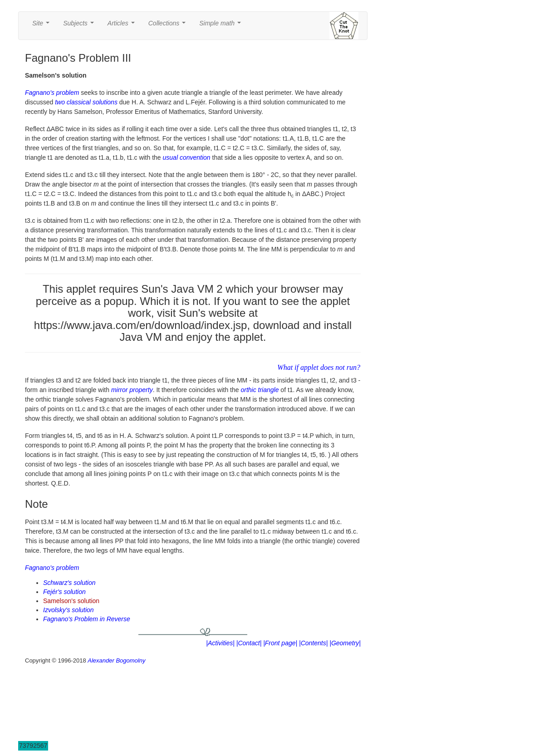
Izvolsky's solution (69, 610)
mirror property (132, 390)
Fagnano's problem (52, 93)
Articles (123, 26)
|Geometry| (345, 643)
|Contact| (249, 643)
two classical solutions (86, 102)
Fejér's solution (64, 592)
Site (43, 26)
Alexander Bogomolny (116, 660)
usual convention (187, 157)
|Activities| (220, 643)
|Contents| (313, 643)
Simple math (222, 26)
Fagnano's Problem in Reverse (87, 619)
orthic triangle (260, 390)
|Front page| (280, 643)
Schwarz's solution (69, 583)
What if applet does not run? (319, 367)
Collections (169, 26)
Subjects (80, 26)
